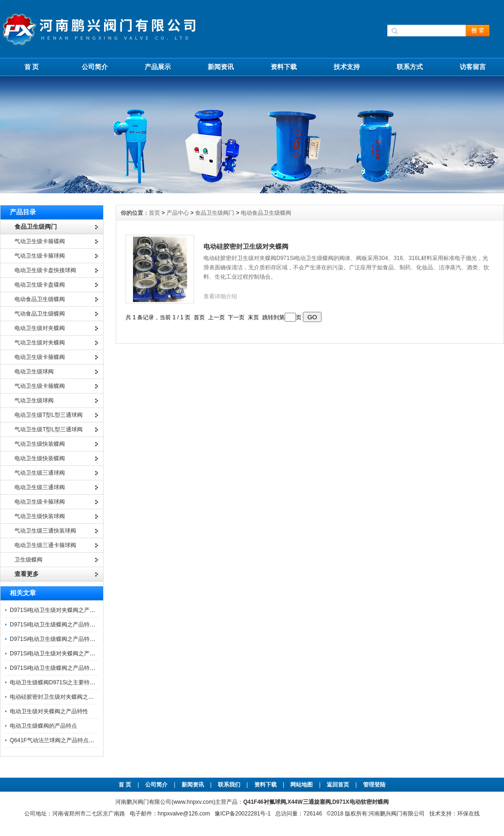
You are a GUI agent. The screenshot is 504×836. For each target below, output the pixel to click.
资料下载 (284, 67)
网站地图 (301, 785)
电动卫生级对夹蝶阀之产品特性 (49, 711)
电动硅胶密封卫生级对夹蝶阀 (246, 246)
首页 (155, 213)
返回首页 (339, 785)
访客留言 (473, 67)
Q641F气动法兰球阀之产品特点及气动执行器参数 (72, 740)
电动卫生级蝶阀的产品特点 (43, 726)
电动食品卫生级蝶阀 (266, 213)
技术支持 (347, 67)
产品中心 (178, 213)
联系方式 (410, 67)
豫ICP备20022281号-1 (243, 814)
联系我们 (229, 785)
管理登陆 (374, 785)
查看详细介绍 (220, 296)
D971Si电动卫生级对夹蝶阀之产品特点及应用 (66, 653)
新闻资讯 (221, 67)
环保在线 (469, 814)
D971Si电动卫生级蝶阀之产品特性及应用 (61, 639)
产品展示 (158, 67)
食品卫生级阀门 (215, 213)
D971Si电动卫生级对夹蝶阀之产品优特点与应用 (69, 610)
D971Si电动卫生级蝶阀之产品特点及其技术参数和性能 (78, 668)
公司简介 (95, 67)
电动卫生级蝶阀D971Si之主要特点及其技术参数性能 (75, 682)
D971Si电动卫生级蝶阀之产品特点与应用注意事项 (72, 625)
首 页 (32, 67)
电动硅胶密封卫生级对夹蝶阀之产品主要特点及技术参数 (80, 697)
